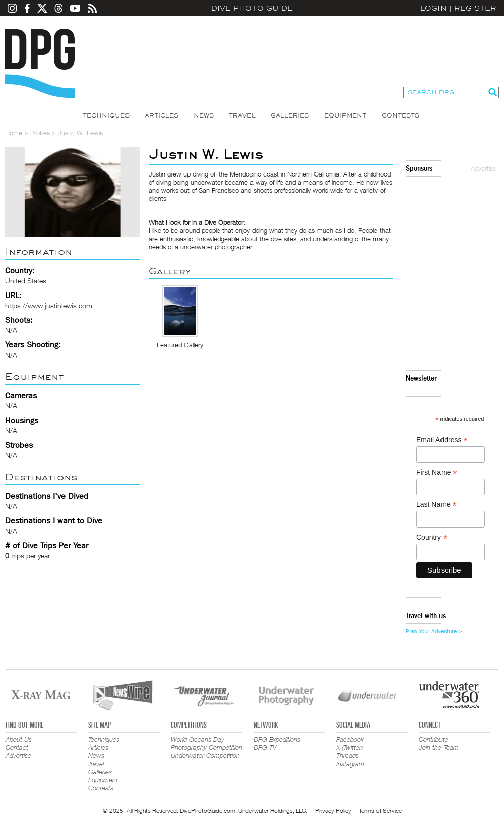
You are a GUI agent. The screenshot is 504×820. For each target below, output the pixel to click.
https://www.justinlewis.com (49, 305)
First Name (437, 472)
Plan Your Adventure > (434, 631)
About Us (19, 739)
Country (432, 537)
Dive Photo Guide (252, 8)
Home (14, 133)
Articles (162, 115)
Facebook (350, 739)
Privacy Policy (333, 811)
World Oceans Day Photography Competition (207, 743)
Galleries (290, 115)
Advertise (484, 168)
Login (433, 8)
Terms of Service (380, 811)
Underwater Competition (205, 755)
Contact (17, 747)
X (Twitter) (350, 747)
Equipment (345, 115)
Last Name (436, 505)
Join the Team (439, 747)
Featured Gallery (180, 345)
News (204, 115)
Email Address (442, 440)
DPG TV (265, 747)
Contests (400, 115)
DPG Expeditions (277, 739)
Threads (348, 755)
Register (475, 8)
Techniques (106, 115)
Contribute (433, 739)
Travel (242, 115)
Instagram (350, 764)
